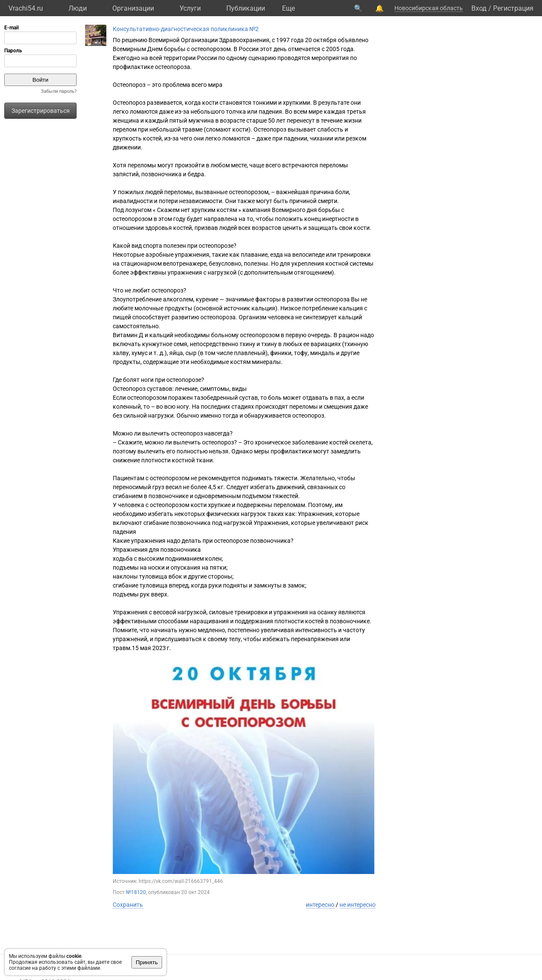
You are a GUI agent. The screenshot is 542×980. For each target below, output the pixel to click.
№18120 (136, 892)
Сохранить (128, 905)
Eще (288, 8)
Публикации (246, 8)
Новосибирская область (429, 8)
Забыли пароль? (59, 91)
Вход (479, 8)
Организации (133, 8)
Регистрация (513, 8)
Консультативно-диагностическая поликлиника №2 (186, 29)
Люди (78, 8)
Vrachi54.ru (26, 8)
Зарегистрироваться (41, 111)
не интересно (358, 905)
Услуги (190, 8)
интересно (320, 905)
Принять (147, 962)
